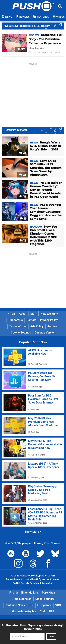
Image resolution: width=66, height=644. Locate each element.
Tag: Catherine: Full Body (27, 26)
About (23, 314)
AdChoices (53, 579)
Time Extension (22, 599)
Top (11, 314)
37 (21, 49)
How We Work (49, 314)
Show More (33, 532)
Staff (33, 314)
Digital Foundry (45, 599)
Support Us (16, 320)
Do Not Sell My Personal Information (33, 583)
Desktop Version (45, 333)
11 (23, 219)
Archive (52, 326)
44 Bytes (40, 579)
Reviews (59, 53)
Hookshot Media (29, 576)
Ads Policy (37, 326)
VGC (58, 605)
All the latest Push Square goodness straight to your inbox (33, 627)
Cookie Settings (21, 333)
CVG (43, 611)
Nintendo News (15, 605)
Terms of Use (18, 326)
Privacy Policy (49, 320)
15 (23, 197)
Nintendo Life (29, 593)
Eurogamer (44, 605)
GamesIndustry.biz (24, 611)
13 (23, 241)
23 (23, 153)
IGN (31, 605)
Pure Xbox (48, 593)
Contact (31, 320)
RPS (52, 611)
